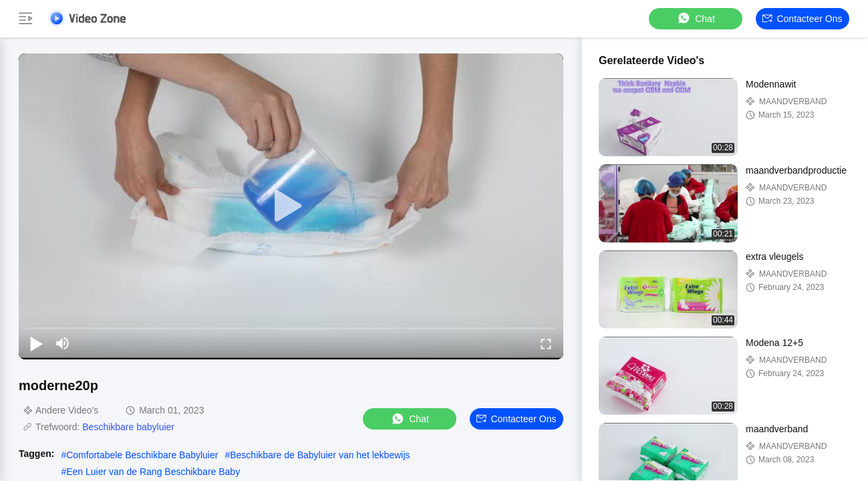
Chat (696, 18)
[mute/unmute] (63, 343)
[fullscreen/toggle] (546, 343)
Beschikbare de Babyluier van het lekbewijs (320, 455)
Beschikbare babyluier (128, 427)
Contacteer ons (802, 19)
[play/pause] (36, 343)
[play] (291, 206)
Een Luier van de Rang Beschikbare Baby (153, 472)
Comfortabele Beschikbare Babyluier (142, 455)
